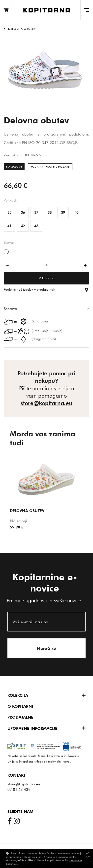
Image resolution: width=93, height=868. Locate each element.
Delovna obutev (22, 29)
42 (23, 226)
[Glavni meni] (87, 10)
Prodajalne (20, 717)
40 (76, 212)
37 (36, 212)
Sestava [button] (11, 309)
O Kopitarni (20, 706)
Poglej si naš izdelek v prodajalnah (30, 289)
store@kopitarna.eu (46, 403)
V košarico (46, 278)
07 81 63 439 (19, 790)
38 (50, 212)
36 (23, 212)
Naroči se (46, 648)
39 (63, 212)
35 (9, 212)
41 (9, 226)
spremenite (75, 860)
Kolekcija (18, 695)
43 (36, 226)
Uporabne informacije (32, 728)
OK (88, 855)
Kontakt (16, 775)
